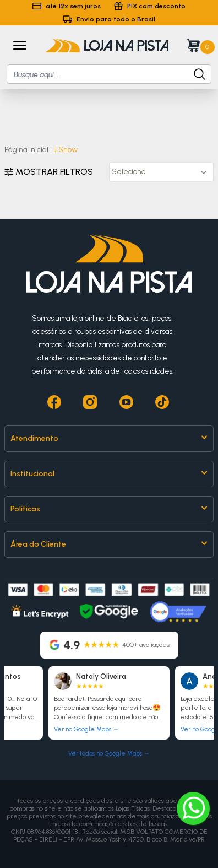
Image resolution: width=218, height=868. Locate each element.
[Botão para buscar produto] (194, 74)
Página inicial (26, 150)
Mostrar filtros (49, 172)
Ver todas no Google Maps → (109, 754)
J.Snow (66, 150)
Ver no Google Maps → (86, 729)
